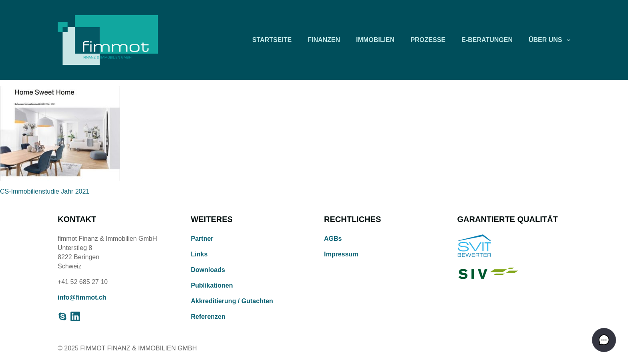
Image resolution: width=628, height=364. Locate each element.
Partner (202, 239)
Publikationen (212, 285)
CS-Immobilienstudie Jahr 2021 (45, 191)
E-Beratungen (487, 40)
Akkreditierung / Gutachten (232, 301)
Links (199, 254)
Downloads (208, 270)
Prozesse (428, 40)
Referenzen (208, 317)
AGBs (333, 239)
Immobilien (375, 40)
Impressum (341, 254)
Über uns (545, 40)
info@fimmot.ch (82, 297)
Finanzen (324, 40)
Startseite (272, 40)
